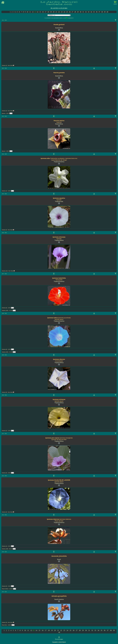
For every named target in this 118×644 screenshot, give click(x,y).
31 (83, 12)
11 (30, 12)
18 (48, 12)
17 (46, 12)
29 (78, 12)
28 (75, 12)
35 (94, 12)
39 (105, 12)
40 (107, 12)
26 (70, 12)
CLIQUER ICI (70, 18)
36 (97, 12)
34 (91, 12)
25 (67, 12)
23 (62, 12)
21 (56, 12)
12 (33, 12)
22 (59, 12)
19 (51, 12)
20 (54, 12)
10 (27, 12)
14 (37, 12)
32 (86, 12)
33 (89, 12)
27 (72, 12)
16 (43, 12)
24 (64, 12)
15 (40, 12)
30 (80, 12)
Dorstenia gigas (59, 639)
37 (99, 12)
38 (102, 12)
